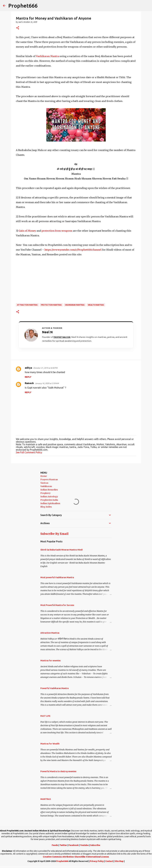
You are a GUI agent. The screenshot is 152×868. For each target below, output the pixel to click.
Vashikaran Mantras (75, 305)
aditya (28, 368)
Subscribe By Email (54, 534)
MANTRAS (46, 799)
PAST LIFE (45, 716)
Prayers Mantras (49, 479)
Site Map (119, 861)
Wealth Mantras (96, 305)
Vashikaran (46, 486)
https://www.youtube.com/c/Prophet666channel (73, 250)
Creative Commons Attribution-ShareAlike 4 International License (76, 857)
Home (44, 476)
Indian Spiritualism (50, 503)
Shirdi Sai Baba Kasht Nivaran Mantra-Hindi (62, 550)
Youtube (84, 845)
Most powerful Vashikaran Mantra (57, 577)
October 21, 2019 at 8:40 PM (45, 368)
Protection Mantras (51, 305)
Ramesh (29, 383)
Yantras (44, 483)
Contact (109, 861)
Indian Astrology (49, 497)
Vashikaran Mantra (47, 56)
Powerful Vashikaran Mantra (54, 688)
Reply (28, 377)
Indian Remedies (49, 490)
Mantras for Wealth (50, 744)
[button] (18, 28)
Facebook (74, 845)
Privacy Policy (97, 861)
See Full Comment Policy (29, 452)
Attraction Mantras (27, 305)
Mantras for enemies (50, 661)
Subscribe (95, 845)
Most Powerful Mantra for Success (57, 605)
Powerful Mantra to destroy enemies (58, 771)
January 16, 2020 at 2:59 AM (47, 383)
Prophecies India (49, 500)
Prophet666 (23, 6)
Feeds (55, 845)
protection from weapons (57, 231)
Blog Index (46, 507)
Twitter (63, 845)
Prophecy (45, 493)
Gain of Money (27, 231)
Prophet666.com (62, 337)
